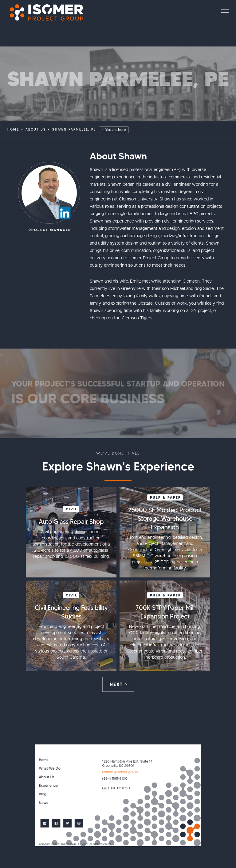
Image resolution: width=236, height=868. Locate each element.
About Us (46, 777)
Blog (42, 794)
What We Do (49, 769)
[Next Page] (118, 684)
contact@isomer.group (120, 772)
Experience (48, 786)
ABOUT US (36, 129)
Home (13, 129)
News (43, 803)
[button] (225, 11)
